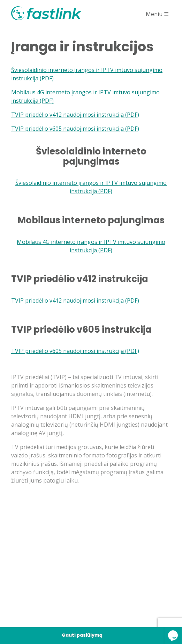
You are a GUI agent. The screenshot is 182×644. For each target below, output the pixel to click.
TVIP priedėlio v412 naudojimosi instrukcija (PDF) (75, 115)
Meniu (157, 14)
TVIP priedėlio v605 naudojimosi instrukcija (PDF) (75, 129)
